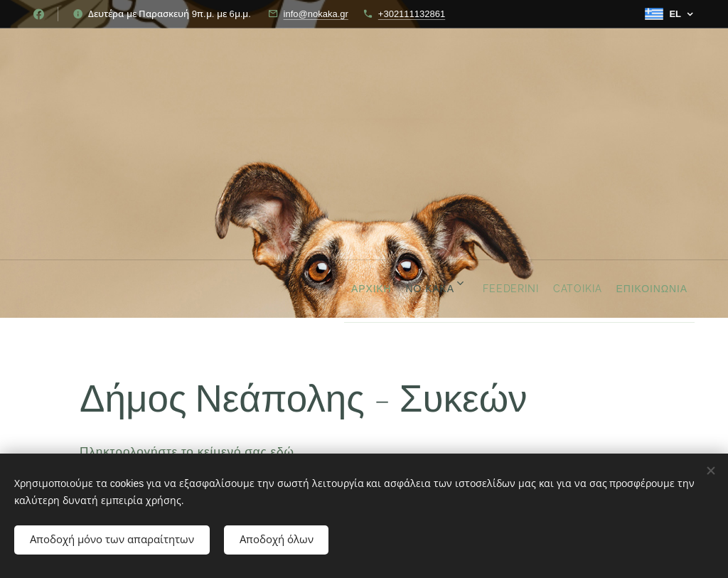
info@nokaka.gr (316, 14)
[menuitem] (302, 289)
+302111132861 (412, 14)
